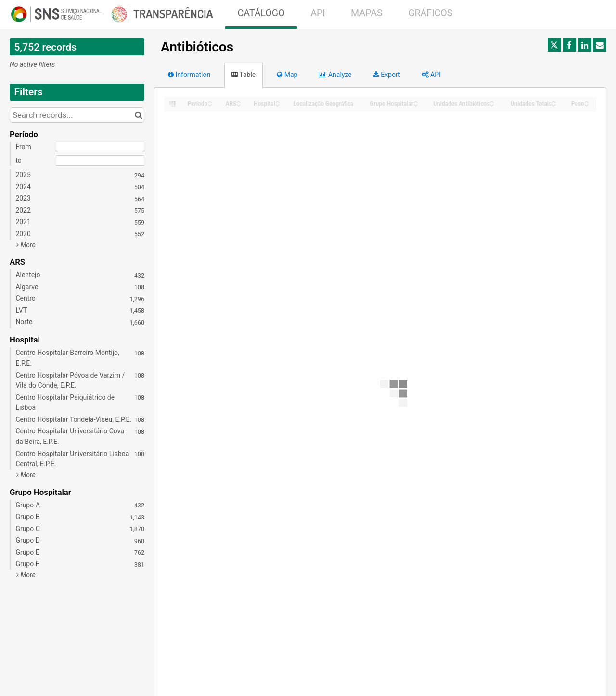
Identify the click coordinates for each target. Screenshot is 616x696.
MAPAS (367, 13)
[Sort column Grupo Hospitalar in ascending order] (416, 101)
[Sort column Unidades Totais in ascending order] (554, 101)
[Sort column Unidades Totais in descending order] (554, 105)
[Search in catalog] (138, 115)
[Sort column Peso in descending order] (587, 105)
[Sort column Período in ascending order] (210, 101)
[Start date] (100, 147)
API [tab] (431, 75)
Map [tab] (287, 75)
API (318, 13)
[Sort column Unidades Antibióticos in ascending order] (492, 101)
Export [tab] (387, 75)
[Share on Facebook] (569, 45)
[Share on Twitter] (554, 45)
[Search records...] (77, 115)
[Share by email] (600, 45)
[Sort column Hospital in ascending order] (278, 101)
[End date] (100, 161)
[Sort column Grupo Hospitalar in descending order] (416, 105)
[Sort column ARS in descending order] (239, 105)
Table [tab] (244, 75)
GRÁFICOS (430, 13)
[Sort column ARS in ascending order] (239, 101)
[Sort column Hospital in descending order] (278, 105)
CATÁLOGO (261, 13)
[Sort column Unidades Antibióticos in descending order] (492, 105)
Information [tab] (189, 75)
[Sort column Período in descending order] (210, 105)
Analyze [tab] (335, 75)
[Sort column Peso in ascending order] (587, 101)
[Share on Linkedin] (585, 45)
